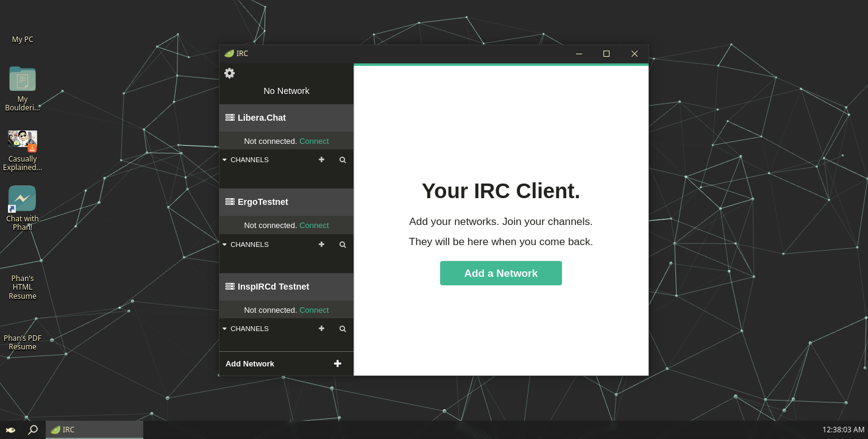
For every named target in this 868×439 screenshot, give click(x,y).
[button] (11, 430)
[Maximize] (607, 54)
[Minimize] (578, 54)
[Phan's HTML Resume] (23, 272)
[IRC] (94, 430)
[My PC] (23, 24)
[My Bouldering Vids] (23, 89)
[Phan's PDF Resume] (23, 328)
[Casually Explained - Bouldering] (23, 148)
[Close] (635, 54)
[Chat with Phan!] (23, 208)
